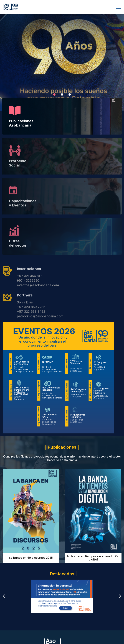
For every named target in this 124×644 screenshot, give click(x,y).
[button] (54, 94)
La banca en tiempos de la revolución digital (93, 558)
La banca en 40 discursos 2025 (31, 558)
